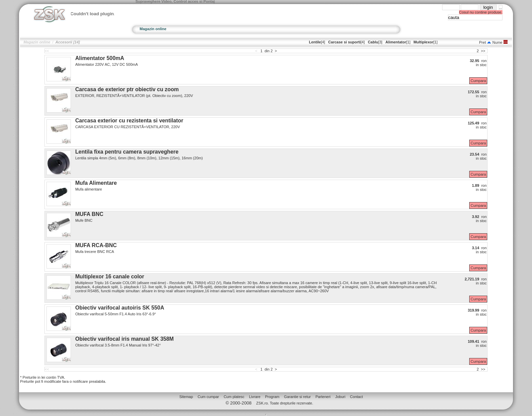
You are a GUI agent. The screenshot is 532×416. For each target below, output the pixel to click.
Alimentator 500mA (100, 58)
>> (483, 51)
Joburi (340, 397)
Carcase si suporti (344, 42)
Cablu (373, 42)
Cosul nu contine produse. (481, 12)
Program (272, 397)
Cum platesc (234, 397)
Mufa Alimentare (96, 183)
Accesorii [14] (68, 42)
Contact (357, 397)
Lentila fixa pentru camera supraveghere (127, 152)
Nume (495, 42)
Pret (482, 42)
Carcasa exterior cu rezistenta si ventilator (129, 121)
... (501, 7)
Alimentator (396, 42)
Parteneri (323, 397)
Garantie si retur (297, 397)
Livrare (255, 397)
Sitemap (186, 397)
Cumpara (478, 81)
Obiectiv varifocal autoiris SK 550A (120, 308)
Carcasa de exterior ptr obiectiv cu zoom (127, 89)
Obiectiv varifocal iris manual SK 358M (125, 339)
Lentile (315, 42)
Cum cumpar (208, 397)
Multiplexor (424, 42)
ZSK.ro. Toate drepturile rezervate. (285, 403)
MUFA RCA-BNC (96, 245)
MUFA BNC (89, 214)
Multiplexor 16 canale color (110, 276)
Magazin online (153, 29)
